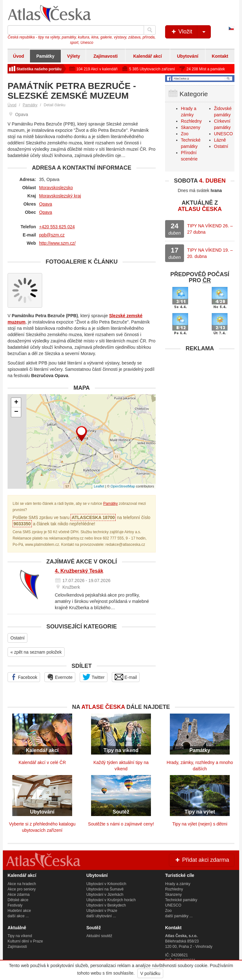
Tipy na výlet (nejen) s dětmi (200, 824)
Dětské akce (18, 900)
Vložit (190, 32)
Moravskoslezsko (56, 188)
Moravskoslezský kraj (60, 196)
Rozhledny (191, 121)
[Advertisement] (200, 394)
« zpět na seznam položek (36, 652)
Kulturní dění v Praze (25, 941)
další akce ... (18, 916)
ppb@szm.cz (52, 235)
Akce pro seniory (22, 889)
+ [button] (16, 403)
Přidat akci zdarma (202, 860)
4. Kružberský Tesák (79, 571)
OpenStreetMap (123, 486)
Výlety (74, 56)
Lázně (220, 140)
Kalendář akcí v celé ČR (42, 762)
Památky (45, 56)
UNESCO (223, 134)
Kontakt (220, 56)
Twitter (94, 677)
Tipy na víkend (20, 936)
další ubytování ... (101, 916)
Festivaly (15, 905)
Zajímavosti (105, 56)
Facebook (24, 677)
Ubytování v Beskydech (106, 905)
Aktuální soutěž (99, 936)
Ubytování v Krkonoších (106, 884)
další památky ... (179, 916)
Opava (46, 204)
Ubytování (188, 56)
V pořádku (150, 973)
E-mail (126, 677)
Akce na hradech (22, 884)
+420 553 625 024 (57, 227)
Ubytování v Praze (102, 911)
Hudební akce (19, 911)
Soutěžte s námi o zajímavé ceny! (121, 824)
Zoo (185, 134)
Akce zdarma (19, 895)
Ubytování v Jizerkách (105, 895)
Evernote (60, 677)
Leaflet (99, 486)
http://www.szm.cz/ (57, 243)
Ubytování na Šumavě (105, 889)
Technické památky (181, 900)
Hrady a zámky (178, 884)
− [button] (16, 412)
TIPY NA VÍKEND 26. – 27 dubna (210, 229)
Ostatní (17, 638)
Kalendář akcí (148, 56)
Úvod (18, 56)
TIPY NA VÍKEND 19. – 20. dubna (210, 253)
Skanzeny (190, 127)
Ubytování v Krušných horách (111, 900)
